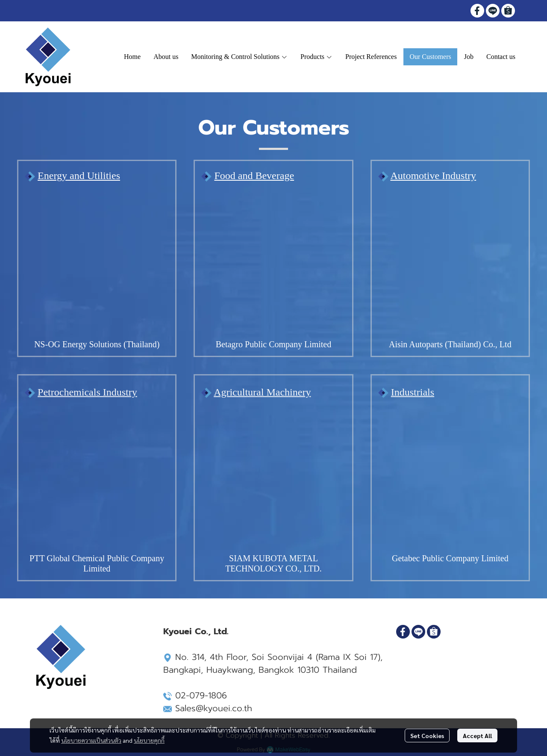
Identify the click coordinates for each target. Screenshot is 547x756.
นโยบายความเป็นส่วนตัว (91, 740)
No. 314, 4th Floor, (206, 657)
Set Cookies (427, 735)
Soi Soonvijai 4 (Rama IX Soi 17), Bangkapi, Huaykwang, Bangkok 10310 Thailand (273, 663)
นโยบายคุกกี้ (149, 740)
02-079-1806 (201, 695)
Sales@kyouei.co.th (214, 708)
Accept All (477, 735)
